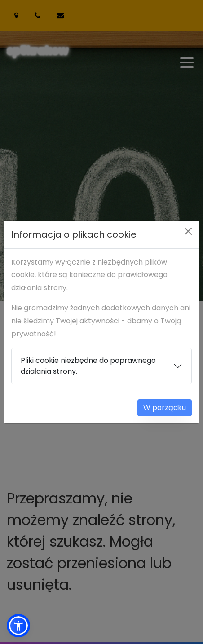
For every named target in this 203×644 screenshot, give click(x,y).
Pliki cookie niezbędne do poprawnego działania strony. (88, 366)
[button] (18, 626)
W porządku (165, 408)
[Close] (188, 231)
